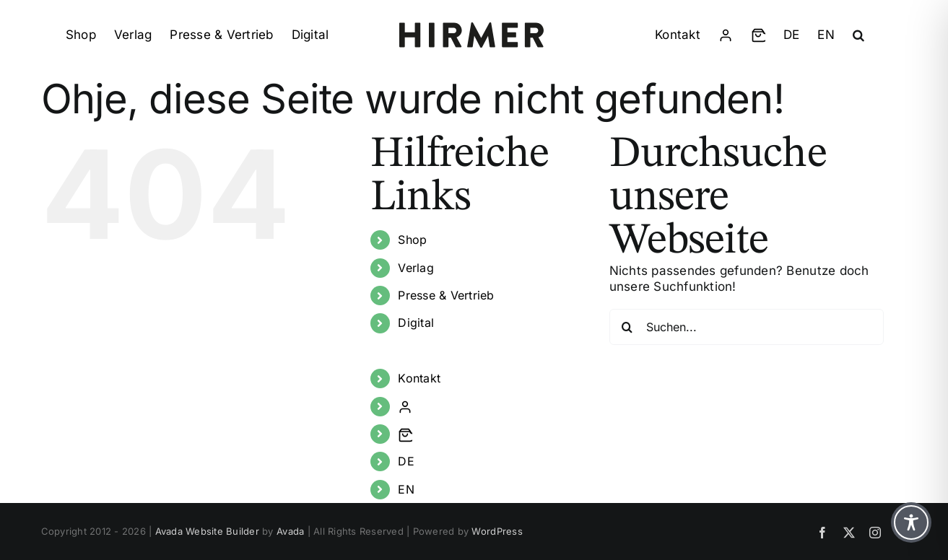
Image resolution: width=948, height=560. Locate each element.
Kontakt (419, 378)
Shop (412, 240)
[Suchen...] (747, 327)
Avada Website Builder (207, 531)
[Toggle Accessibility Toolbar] (911, 522)
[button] (858, 35)
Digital (416, 323)
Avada (290, 531)
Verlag (416, 268)
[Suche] (627, 327)
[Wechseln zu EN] (826, 35)
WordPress (497, 531)
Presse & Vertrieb (446, 295)
